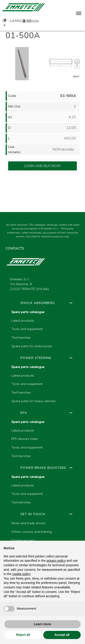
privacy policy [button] (56, 561)
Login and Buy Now (42, 166)
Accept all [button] (62, 635)
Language (17, 21)
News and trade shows (28, 523)
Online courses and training (32, 532)
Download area (23, 540)
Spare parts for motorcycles (32, 346)
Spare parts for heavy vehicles (34, 401)
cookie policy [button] (21, 574)
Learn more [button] (42, 624)
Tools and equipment (27, 329)
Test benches (21, 337)
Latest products (23, 321)
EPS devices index (25, 439)
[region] (42, 438)
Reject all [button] (23, 635)
